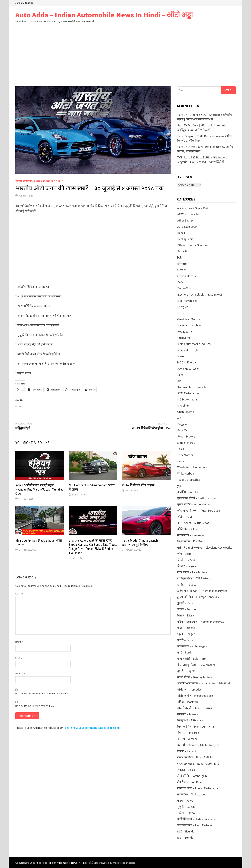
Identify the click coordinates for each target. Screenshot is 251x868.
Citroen (182, 270)
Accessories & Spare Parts (193, 208)
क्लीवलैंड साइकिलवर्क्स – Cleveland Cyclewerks (205, 548)
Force (181, 313)
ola (179, 418)
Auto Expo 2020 (187, 227)
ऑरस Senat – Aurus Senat (193, 523)
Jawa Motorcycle (188, 369)
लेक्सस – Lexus (186, 770)
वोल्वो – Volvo (185, 801)
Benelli (181, 233)
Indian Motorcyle (188, 350)
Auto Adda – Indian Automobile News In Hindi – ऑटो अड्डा (104, 15)
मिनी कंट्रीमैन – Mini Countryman (196, 726)
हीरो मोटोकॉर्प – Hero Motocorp (196, 825)
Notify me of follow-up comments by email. (43, 694)
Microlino (183, 406)
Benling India (185, 239)
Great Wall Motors (189, 319)
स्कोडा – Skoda (186, 813)
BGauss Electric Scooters (193, 245)
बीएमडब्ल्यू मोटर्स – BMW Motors (196, 665)
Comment (22, 594)
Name (19, 642)
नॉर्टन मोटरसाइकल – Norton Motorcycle (201, 622)
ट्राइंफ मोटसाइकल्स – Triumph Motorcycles (202, 591)
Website (20, 673)
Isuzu (180, 356)
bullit (180, 257)
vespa (181, 461)
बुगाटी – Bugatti (187, 671)
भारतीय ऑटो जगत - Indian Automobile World (39, 181)
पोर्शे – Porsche (186, 628)
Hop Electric (185, 332)
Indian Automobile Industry (194, 344)
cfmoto (182, 264)
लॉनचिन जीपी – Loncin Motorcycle (198, 788)
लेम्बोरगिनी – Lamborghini (192, 776)
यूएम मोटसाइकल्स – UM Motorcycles (199, 745)
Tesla (181, 449)
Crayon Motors (186, 276)
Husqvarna (184, 338)
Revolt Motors (186, 436)
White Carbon (186, 473)
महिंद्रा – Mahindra (188, 702)
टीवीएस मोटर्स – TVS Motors (194, 578)
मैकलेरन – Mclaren (188, 733)
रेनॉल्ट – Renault (187, 751)
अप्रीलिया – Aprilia (188, 492)
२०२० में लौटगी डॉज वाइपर (138, 485)
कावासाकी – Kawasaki (191, 535)
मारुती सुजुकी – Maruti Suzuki (195, 708)
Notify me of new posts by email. (36, 706)
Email (20, 658)
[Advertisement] (125, 55)
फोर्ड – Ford (184, 652)
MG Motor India (187, 399)
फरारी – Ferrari (186, 640)
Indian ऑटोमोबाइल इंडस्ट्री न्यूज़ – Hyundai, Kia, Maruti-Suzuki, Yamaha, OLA (39, 489)
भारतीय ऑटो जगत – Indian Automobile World (204, 683)
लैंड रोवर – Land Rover (190, 782)
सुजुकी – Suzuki (186, 807)
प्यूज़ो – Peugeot (187, 634)
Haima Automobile (189, 325)
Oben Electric (185, 412)
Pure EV (182, 430)
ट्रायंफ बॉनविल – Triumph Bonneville (198, 597)
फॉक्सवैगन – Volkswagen (192, 646)
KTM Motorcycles (188, 393)
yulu (180, 486)
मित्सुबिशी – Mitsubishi (190, 720)
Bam (133, 863)
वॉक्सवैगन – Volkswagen (192, 794)
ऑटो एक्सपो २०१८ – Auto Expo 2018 (199, 510)
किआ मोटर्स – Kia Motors (192, 541)
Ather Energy (185, 220)
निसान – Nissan (186, 615)
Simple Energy (186, 443)
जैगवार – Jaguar (187, 566)
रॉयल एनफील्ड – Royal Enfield (195, 757)
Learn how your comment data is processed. (93, 728)
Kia (179, 381)
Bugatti (182, 251)
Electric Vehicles (187, 301)
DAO (180, 282)
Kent (180, 375)
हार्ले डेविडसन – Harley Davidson (196, 819)
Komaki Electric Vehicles (192, 387)
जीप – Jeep (184, 554)
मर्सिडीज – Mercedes (189, 689)
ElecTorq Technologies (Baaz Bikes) (200, 294)
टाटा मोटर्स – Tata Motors (192, 572)
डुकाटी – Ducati (186, 603)
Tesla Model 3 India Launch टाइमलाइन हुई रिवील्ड (140, 542)
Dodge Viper (185, 288)
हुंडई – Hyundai (186, 831)
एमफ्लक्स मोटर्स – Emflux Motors (197, 498)
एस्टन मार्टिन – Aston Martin (193, 504)
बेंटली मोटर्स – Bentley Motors (195, 677)
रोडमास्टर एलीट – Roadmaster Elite (198, 764)
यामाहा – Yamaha (187, 739)
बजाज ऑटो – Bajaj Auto (192, 659)
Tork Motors (185, 455)
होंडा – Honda (185, 838)
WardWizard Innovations (192, 467)
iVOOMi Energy (186, 362)
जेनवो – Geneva (186, 560)
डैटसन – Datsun (186, 609)
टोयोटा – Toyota (187, 585)
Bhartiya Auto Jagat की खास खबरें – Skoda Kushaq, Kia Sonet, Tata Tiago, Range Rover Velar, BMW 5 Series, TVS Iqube (93, 547)
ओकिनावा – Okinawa (190, 529)
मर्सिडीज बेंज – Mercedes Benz (195, 696)
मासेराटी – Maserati (189, 714)
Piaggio (182, 424)
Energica (183, 307)
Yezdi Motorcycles (189, 480)
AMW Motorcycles (188, 214)
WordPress (119, 863)
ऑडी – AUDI (185, 517)
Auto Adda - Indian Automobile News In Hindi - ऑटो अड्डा (67, 863)
